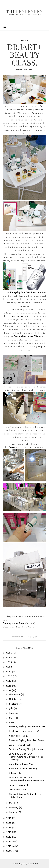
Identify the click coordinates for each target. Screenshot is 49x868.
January (13, 812)
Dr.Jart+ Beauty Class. (20, 785)
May (12, 718)
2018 (9, 686)
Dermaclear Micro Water (27, 337)
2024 (9, 658)
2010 (9, 846)
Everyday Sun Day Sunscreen (26, 293)
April (12, 723)
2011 (9, 842)
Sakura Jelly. (15, 773)
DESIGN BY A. (33, 864)
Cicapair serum (15, 316)
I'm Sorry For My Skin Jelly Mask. (26, 750)
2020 (10, 676)
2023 (9, 662)
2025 (9, 653)
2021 (9, 672)
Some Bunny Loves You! (21, 764)
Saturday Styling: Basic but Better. (26, 740)
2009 (10, 851)
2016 (9, 818)
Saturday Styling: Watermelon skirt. (27, 727)
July (11, 709)
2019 (9, 681)
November (15, 695)
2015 (9, 823)
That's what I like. (18, 790)
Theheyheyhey (24, 11)
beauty (24, 41)
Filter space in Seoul (13, 624)
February (14, 808)
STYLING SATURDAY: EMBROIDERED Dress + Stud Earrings (26, 757)
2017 (9, 691)
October (14, 699)
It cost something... (18, 736)
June (12, 713)
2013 (9, 832)
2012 (9, 837)
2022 (9, 667)
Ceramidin (14, 447)
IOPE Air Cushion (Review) (23, 769)
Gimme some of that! (20, 745)
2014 (9, 828)
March (13, 803)
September (15, 704)
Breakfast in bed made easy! (24, 731)
